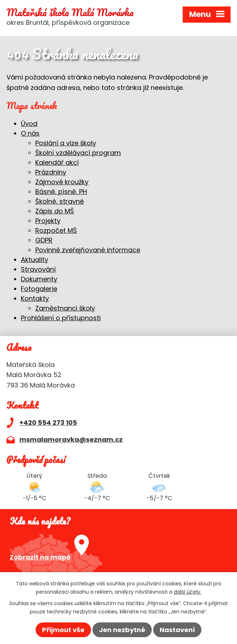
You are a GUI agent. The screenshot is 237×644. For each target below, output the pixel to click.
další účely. (188, 591)
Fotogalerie (39, 289)
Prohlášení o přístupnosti (61, 318)
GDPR (44, 240)
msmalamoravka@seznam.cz (71, 439)
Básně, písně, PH (61, 192)
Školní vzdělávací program (78, 153)
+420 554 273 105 (48, 423)
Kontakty (35, 298)
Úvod (29, 124)
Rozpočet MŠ (56, 230)
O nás (30, 133)
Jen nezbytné (122, 630)
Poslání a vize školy (66, 143)
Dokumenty (39, 279)
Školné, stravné (60, 201)
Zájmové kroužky (62, 182)
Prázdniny (51, 172)
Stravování (38, 269)
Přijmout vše (63, 630)
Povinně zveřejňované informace (88, 250)
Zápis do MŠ (55, 211)
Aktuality (35, 260)
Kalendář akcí (57, 162)
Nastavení (177, 630)
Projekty (48, 221)
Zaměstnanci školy (65, 308)
